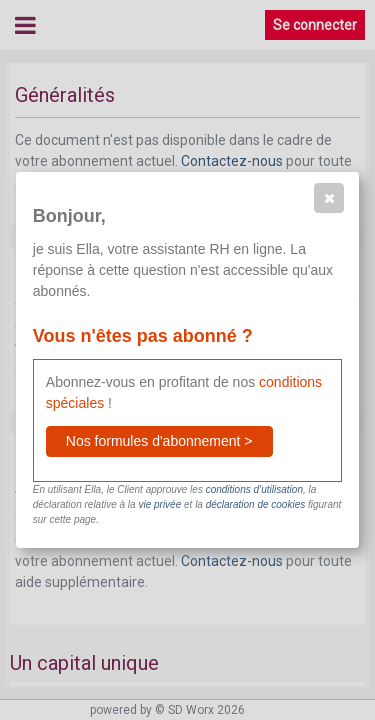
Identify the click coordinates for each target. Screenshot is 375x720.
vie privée (159, 504)
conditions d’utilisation (254, 489)
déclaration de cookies (256, 504)
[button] (329, 198)
